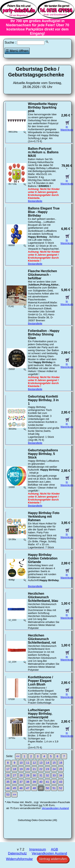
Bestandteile (35, 201)
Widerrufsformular (19, 859)
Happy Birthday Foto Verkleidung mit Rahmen (44, 517)
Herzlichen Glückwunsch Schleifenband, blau (43, 597)
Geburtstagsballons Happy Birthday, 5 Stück (43, 454)
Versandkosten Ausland (55, 808)
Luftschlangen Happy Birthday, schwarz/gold (40, 714)
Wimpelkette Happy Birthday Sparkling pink (43, 107)
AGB (54, 849)
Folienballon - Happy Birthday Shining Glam (44, 334)
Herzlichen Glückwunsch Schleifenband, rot (42, 639)
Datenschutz (17, 853)
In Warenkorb (67, 127)
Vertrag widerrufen (53, 859)
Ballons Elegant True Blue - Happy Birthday (44, 212)
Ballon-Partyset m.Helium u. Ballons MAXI (43, 152)
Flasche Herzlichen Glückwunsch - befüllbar (42, 275)
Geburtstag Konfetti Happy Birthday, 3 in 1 (43, 400)
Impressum (37, 849)
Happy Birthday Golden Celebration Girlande (43, 558)
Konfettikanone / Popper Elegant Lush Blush (40, 681)
